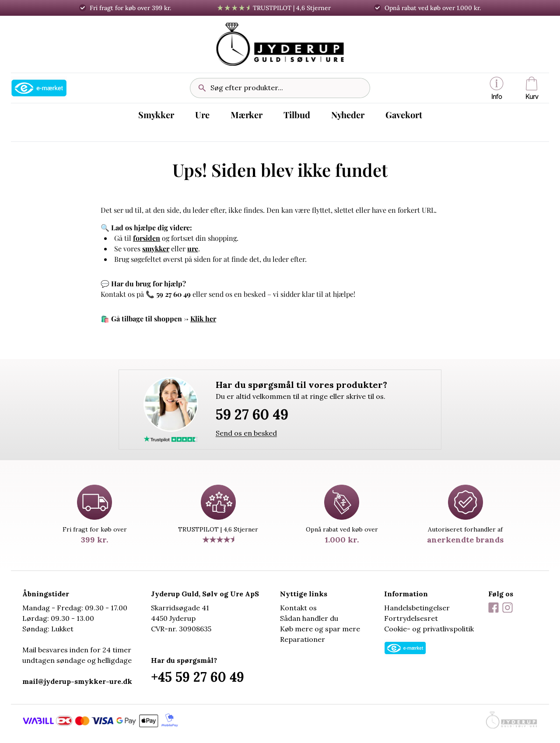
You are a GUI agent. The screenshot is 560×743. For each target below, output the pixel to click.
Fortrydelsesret (411, 618)
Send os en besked (246, 433)
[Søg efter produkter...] (287, 88)
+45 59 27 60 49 (198, 677)
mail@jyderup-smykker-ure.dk (77, 681)
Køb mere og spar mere (320, 629)
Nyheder (348, 114)
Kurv (532, 88)
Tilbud (297, 114)
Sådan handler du (309, 618)
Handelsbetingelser (417, 608)
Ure (202, 114)
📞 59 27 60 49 (168, 294)
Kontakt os (298, 608)
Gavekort (404, 114)
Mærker (247, 114)
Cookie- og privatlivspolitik (429, 629)
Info (497, 88)
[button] (497, 88)
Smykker (156, 114)
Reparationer (303, 639)
